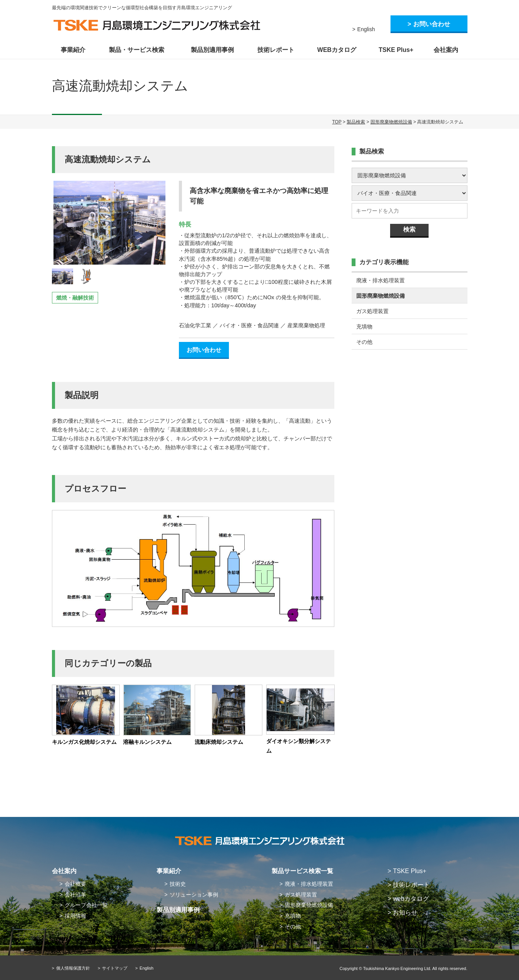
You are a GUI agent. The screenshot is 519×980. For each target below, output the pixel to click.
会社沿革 (75, 895)
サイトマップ (115, 968)
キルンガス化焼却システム (84, 742)
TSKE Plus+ (396, 50)
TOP (337, 122)
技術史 (178, 884)
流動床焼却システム (219, 742)
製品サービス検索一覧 (302, 871)
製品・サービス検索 (137, 50)
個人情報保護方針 (73, 968)
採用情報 (75, 916)
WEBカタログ (337, 50)
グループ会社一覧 (86, 905)
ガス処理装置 (372, 311)
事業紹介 (73, 50)
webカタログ (411, 899)
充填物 (364, 327)
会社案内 (446, 50)
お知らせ (405, 912)
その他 (364, 342)
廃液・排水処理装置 (380, 280)
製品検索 (356, 122)
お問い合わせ (432, 24)
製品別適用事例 (212, 50)
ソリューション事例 (194, 895)
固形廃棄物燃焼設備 (391, 122)
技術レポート (276, 50)
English (366, 29)
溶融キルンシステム (147, 742)
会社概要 (75, 884)
